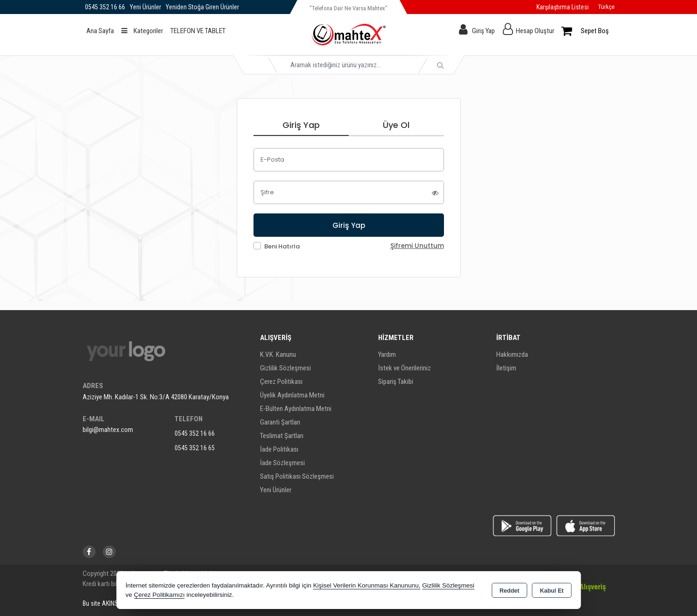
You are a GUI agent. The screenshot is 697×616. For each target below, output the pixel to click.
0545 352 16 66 (195, 433)
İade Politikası (279, 449)
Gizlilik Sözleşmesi (285, 368)
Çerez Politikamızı (159, 595)
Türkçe (606, 7)
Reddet (509, 591)
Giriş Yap (483, 31)
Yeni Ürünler (276, 490)
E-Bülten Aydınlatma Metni (296, 409)
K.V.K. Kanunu (278, 354)
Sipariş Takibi (396, 382)
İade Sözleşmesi (282, 463)
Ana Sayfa (100, 31)
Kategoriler (142, 31)
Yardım (387, 354)
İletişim (506, 368)
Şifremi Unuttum (417, 246)
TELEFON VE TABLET (198, 31)
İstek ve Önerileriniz (405, 368)
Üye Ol (396, 125)
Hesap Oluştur (535, 31)
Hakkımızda (512, 354)
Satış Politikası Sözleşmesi (297, 476)
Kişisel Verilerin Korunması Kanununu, (367, 585)
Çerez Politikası (281, 382)
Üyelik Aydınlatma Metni (292, 395)
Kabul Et (552, 591)
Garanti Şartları (280, 422)
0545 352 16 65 (195, 448)
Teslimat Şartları (282, 436)
